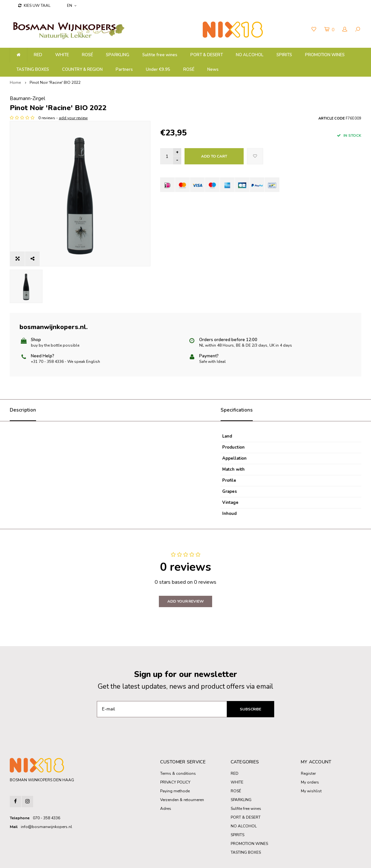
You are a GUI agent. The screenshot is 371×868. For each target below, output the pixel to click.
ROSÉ (87, 55)
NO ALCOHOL (250, 55)
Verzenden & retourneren (182, 774)
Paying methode (175, 765)
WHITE (62, 55)
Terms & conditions (178, 748)
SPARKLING (118, 55)
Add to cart (214, 156)
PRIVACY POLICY (175, 757)
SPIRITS (284, 55)
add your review (224, 118)
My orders (310, 757)
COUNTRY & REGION (82, 70)
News (213, 70)
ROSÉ (189, 70)
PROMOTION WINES (325, 55)
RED (38, 55)
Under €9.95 (158, 70)
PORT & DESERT (207, 55)
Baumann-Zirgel (178, 98)
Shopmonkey (145, 858)
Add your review (185, 576)
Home (15, 83)
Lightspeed (106, 858)
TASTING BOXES (33, 70)
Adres (166, 783)
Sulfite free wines (160, 55)
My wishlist (311, 765)
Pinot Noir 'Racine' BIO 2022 (55, 83)
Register (308, 748)
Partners (124, 70)
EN (72, 6)
